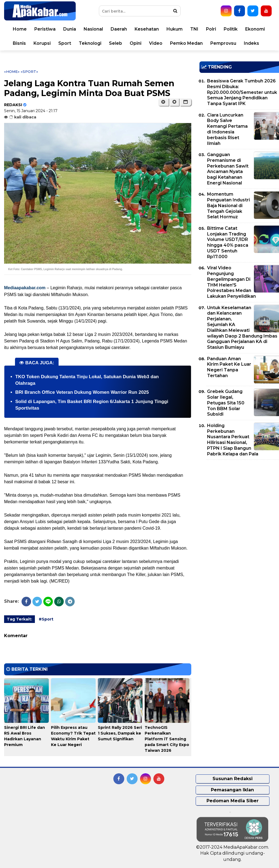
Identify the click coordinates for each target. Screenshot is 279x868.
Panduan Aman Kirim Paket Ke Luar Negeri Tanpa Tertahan (229, 367)
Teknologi (90, 43)
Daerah (119, 29)
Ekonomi (255, 29)
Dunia (70, 29)
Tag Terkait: (19, 619)
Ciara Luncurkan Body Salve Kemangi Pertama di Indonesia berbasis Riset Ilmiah (227, 129)
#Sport (46, 619)
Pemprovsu (223, 43)
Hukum (175, 29)
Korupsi (42, 43)
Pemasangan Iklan (232, 790)
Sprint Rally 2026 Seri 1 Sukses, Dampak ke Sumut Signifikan (120, 733)
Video (156, 43)
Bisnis (19, 43)
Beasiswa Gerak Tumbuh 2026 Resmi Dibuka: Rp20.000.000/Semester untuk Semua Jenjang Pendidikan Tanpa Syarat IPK (242, 92)
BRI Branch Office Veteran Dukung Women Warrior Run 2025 (82, 392)
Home (20, 29)
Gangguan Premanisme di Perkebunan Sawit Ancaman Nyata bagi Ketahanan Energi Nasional (228, 169)
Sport (65, 43)
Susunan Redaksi (233, 779)
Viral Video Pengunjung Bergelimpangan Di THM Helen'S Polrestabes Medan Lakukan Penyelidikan (231, 282)
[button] (186, 102)
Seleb (116, 43)
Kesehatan (147, 29)
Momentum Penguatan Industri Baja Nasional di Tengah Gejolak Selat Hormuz (228, 205)
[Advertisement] (239, 502)
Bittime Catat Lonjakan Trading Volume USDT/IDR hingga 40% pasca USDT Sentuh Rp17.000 (228, 242)
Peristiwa (45, 29)
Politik (231, 29)
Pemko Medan (186, 43)
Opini (136, 43)
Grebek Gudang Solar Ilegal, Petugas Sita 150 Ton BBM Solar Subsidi (226, 403)
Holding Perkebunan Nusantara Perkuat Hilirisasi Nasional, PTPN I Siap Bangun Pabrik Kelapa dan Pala (233, 440)
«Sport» (29, 71)
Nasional (93, 29)
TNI (194, 29)
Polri (211, 29)
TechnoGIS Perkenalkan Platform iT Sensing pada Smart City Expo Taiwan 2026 (167, 739)
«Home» (12, 71)
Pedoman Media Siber (233, 801)
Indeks (251, 43)
